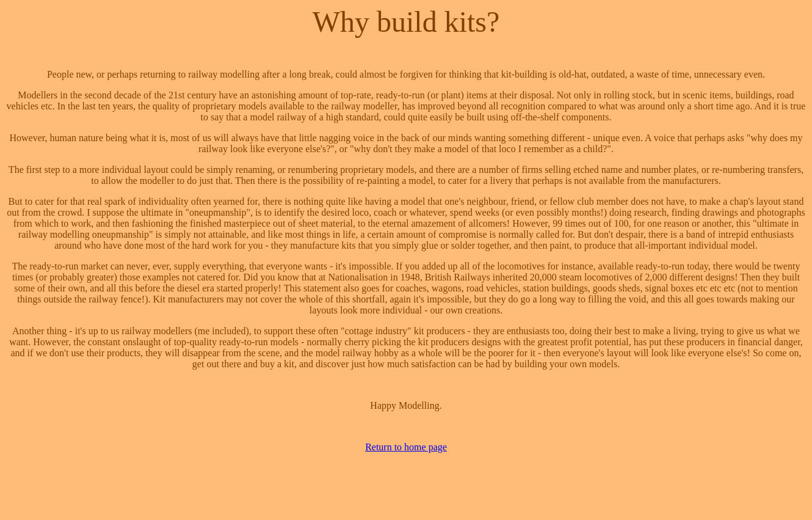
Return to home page (406, 447)
